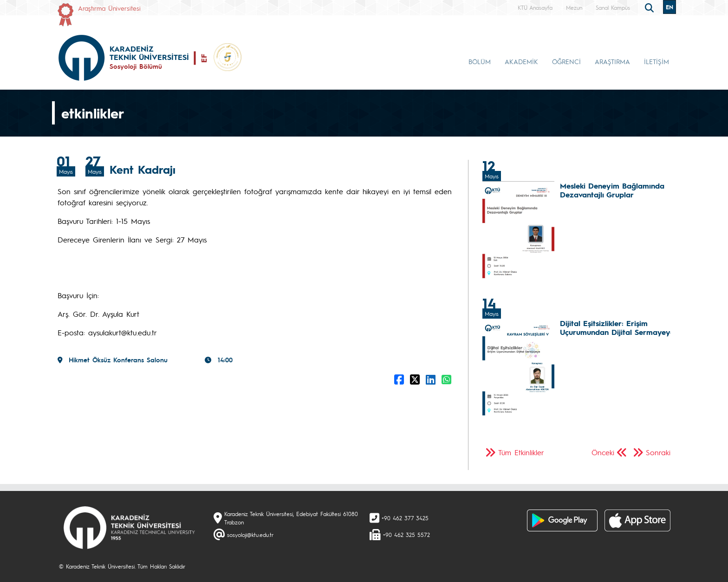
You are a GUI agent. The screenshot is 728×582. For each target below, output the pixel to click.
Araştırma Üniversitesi (109, 8)
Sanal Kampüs (613, 7)
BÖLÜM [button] (480, 61)
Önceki (603, 452)
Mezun (574, 7)
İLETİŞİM (656, 61)
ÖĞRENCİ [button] (566, 61)
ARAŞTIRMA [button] (612, 61)
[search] (650, 7)
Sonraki (658, 452)
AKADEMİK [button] (521, 61)
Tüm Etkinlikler (521, 452)
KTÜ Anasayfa (535, 7)
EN (669, 7)
